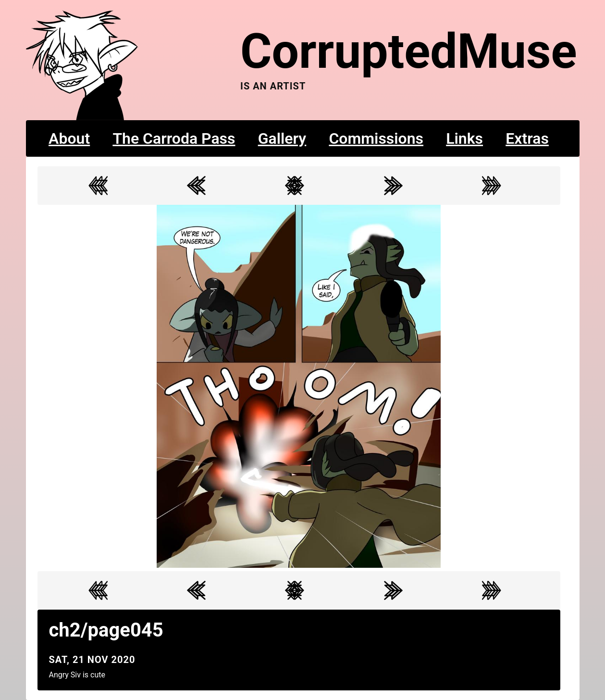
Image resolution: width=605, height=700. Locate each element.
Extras (527, 138)
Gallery (282, 138)
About (69, 138)
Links (464, 138)
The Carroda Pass (174, 138)
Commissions (376, 138)
